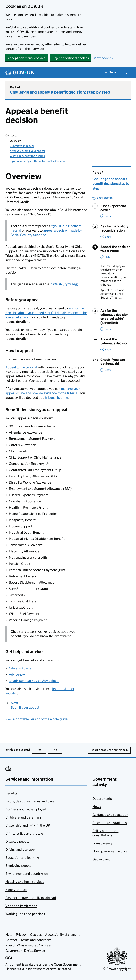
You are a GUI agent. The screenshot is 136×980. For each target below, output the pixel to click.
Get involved (102, 859)
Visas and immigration (21, 906)
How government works (110, 851)
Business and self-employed (26, 809)
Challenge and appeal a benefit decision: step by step (60, 92)
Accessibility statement (62, 935)
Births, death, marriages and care (30, 801)
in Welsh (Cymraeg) (64, 284)
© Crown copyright (117, 969)
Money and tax (16, 890)
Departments (102, 799)
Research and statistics (110, 823)
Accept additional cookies (26, 58)
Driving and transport (21, 850)
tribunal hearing (56, 398)
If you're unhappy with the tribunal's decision (37, 161)
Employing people (18, 866)
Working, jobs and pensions (25, 914)
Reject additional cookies (71, 58)
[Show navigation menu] (110, 72)
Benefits (11, 793)
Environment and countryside (27, 874)
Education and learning (22, 858)
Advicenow (17, 674)
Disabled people (17, 841)
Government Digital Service (25, 951)
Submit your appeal (22, 146)
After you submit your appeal (27, 151)
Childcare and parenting (23, 817)
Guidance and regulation (110, 815)
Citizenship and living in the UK (28, 825)
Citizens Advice (20, 668)
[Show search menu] (125, 72)
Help (9, 935)
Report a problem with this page (109, 750)
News (97, 807)
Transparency (102, 843)
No (58, 750)
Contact (11, 940)
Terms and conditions (36, 940)
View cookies (103, 58)
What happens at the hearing (28, 156)
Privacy (21, 935)
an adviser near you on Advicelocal (34, 681)
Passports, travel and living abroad (31, 898)
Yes (42, 750)
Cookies (36, 935)
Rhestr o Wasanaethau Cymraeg (29, 945)
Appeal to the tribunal (21, 367)
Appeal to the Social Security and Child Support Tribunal (113, 294)
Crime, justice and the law (24, 833)
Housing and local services (25, 882)
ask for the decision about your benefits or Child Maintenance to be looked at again (46, 313)
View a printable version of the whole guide (36, 719)
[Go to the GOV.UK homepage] (20, 72)
